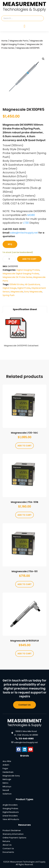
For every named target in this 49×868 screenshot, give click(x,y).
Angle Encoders (10, 805)
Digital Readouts (11, 812)
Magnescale (17, 292)
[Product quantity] (9, 259)
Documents (8, 852)
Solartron (7, 794)
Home (4, 41)
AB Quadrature (32, 284)
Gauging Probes (10, 808)
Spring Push (9, 295)
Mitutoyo (7, 786)
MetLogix (7, 779)
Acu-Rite (7, 761)
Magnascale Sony (11, 776)
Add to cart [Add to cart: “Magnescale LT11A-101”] (24, 584)
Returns (6, 841)
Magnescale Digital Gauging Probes (21, 274)
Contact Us (8, 848)
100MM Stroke (17, 284)
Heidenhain (8, 772)
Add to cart (29, 259)
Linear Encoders (10, 816)
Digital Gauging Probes (28, 270)
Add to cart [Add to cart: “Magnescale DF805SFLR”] (24, 654)
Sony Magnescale (33, 292)
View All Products (11, 819)
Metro (5, 783)
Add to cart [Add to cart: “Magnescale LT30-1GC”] (24, 446)
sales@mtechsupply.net (24, 233)
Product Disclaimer (12, 830)
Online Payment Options (14, 838)
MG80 (31, 215)
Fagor (5, 768)
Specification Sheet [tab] (25, 309)
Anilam (6, 765)
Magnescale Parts (19, 41)
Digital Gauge (9, 288)
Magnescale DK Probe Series (17, 277)
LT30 (26, 223)
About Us (7, 845)
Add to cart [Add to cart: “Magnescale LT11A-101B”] (24, 515)
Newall (6, 790)
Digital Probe (24, 288)
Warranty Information (13, 834)
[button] (43, 59)
